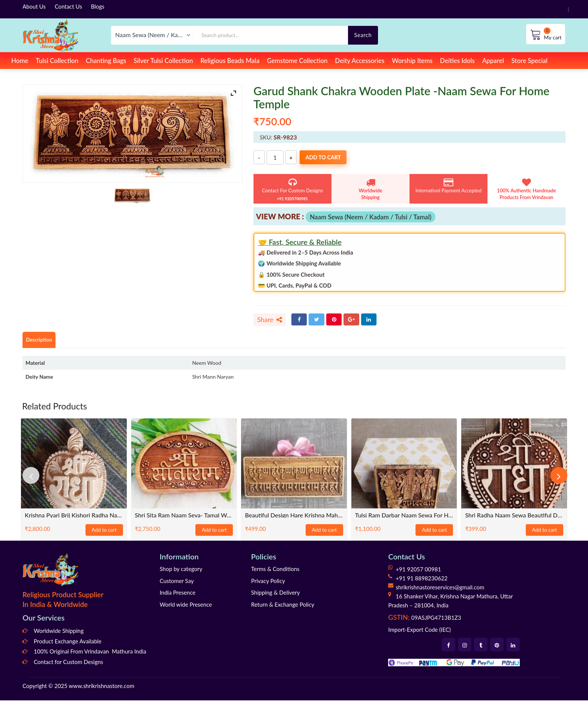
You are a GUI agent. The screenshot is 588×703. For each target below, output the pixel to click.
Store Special (529, 61)
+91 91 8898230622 (421, 581)
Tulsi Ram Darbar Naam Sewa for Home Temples (404, 518)
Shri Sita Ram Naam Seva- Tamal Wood (184, 518)
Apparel (493, 61)
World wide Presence (186, 607)
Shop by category (181, 571)
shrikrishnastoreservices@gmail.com (440, 590)
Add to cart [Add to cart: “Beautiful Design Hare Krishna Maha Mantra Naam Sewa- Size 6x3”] (324, 533)
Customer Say (177, 583)
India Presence (178, 595)
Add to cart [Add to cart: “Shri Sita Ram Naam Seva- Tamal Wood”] (214, 533)
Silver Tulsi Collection (163, 61)
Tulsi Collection (57, 61)
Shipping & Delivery (276, 595)
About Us (34, 6)
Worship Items (412, 61)
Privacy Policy (268, 583)
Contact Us (68, 6)
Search (363, 35)
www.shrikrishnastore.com (101, 689)
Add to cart (332, 158)
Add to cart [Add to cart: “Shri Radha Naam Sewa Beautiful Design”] (544, 533)
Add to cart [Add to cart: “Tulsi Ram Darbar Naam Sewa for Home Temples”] (434, 533)
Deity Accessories (360, 61)
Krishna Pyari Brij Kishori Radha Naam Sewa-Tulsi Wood (74, 518)
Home (20, 61)
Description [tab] (42, 342)
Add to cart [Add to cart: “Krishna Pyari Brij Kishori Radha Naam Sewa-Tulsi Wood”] (104, 533)
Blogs (98, 6)
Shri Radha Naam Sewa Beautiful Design (514, 518)
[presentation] (34, 478)
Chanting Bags (106, 61)
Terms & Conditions (275, 571)
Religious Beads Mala (230, 61)
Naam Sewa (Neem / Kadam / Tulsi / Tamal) (370, 217)
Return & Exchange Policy (283, 607)
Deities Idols (457, 61)
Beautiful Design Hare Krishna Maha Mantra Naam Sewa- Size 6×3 (294, 518)
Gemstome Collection (297, 61)
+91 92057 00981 (418, 572)
